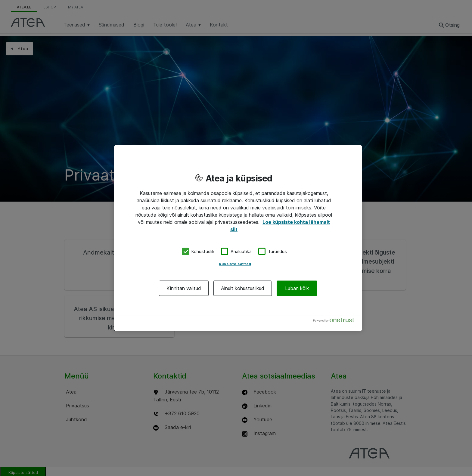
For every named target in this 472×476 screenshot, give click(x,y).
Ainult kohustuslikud (243, 288)
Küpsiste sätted (235, 264)
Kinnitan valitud (184, 288)
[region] (238, 238)
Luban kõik (297, 288)
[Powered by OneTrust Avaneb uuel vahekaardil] (336, 321)
